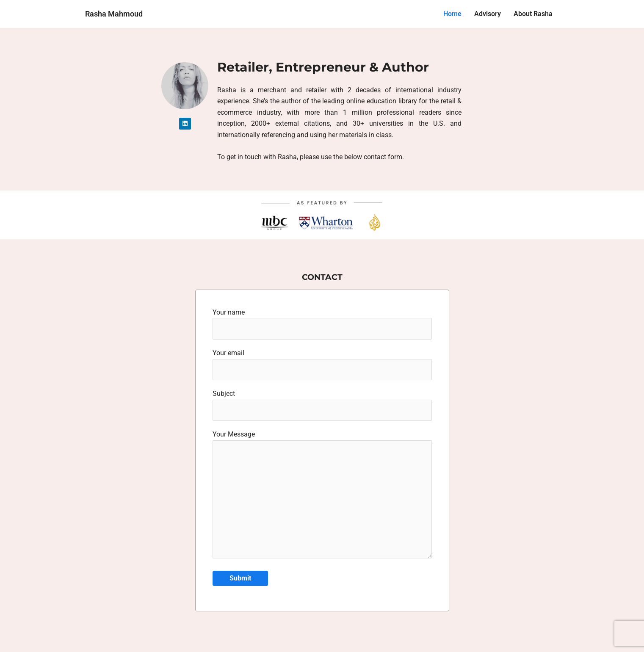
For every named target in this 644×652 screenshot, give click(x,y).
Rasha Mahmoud (114, 14)
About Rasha (533, 14)
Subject (322, 407)
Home (452, 14)
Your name (322, 324)
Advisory (488, 14)
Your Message (322, 501)
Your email (322, 366)
